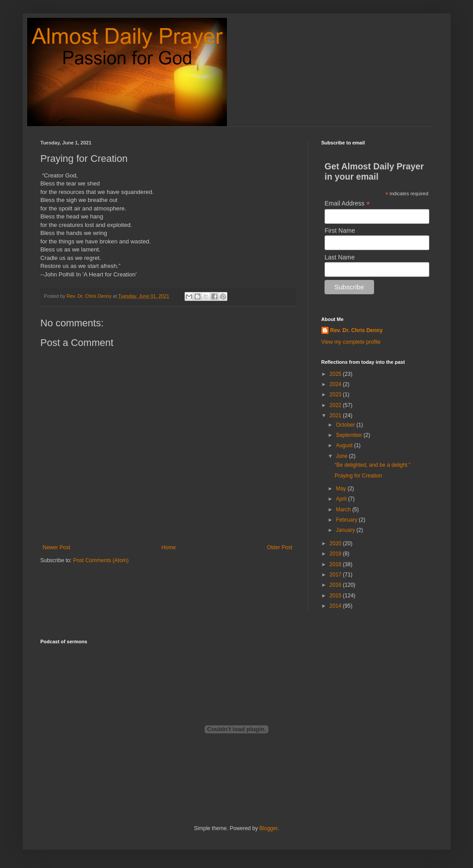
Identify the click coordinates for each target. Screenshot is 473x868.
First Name (340, 230)
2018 (336, 564)
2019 (336, 554)
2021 (336, 415)
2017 (336, 575)
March (344, 510)
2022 (336, 405)
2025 (336, 374)
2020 (336, 543)
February (347, 520)
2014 (336, 606)
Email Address (347, 204)
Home (169, 547)
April (342, 499)
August (345, 445)
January (346, 530)
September (350, 435)
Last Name (340, 257)
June (342, 456)
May (341, 489)
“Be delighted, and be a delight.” (372, 465)
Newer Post (57, 547)
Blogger (269, 828)
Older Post (280, 547)
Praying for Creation (358, 476)
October (346, 425)
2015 (336, 596)
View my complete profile (351, 342)
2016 (336, 585)
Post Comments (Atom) (101, 560)
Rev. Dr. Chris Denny (357, 330)
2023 (336, 395)
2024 (336, 384)
